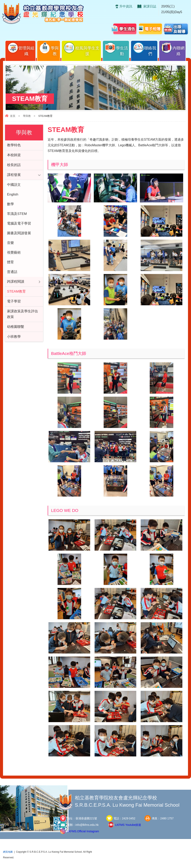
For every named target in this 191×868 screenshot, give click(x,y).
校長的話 (14, 165)
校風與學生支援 (81, 49)
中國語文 (14, 185)
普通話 (12, 272)
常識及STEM (17, 214)
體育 (10, 262)
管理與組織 (21, 49)
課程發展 (14, 175)
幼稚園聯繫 (16, 327)
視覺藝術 (14, 253)
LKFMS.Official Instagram (83, 831)
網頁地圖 (8, 852)
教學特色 (14, 145)
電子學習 (14, 301)
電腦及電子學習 (19, 223)
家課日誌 (150, 6)
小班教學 (14, 337)
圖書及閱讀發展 (19, 233)
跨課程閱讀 (16, 282)
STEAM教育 (16, 291)
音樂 (10, 243)
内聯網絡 (173, 49)
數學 (10, 204)
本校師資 (14, 155)
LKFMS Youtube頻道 (128, 825)
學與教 (49, 49)
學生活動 (116, 49)
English (13, 194)
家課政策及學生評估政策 (22, 314)
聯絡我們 (144, 49)
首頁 (13, 116)
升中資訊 (126, 6)
